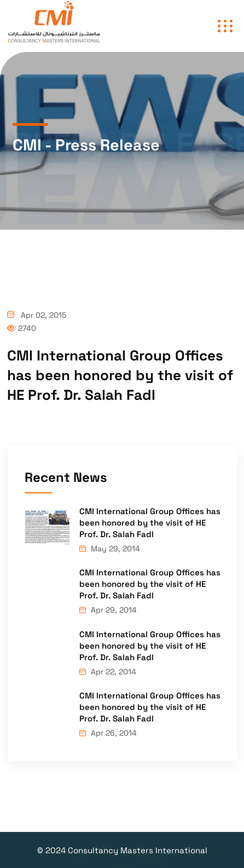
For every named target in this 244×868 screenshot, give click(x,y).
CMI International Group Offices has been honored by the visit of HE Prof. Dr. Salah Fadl (150, 523)
